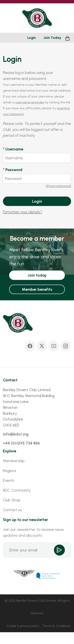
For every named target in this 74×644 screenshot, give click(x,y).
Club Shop (12, 500)
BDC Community (17, 490)
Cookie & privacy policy (23, 626)
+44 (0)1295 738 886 (21, 443)
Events (9, 480)
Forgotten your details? (22, 212)
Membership (14, 461)
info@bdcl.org (16, 434)
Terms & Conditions (56, 626)
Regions (10, 471)
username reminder (30, 102)
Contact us (12, 510)
